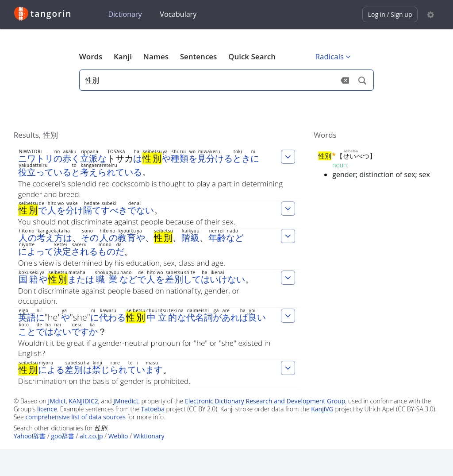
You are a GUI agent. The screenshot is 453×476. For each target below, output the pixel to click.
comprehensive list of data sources (75, 417)
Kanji (123, 56)
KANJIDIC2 (83, 401)
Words (91, 56)
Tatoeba (153, 409)
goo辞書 (63, 436)
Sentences (199, 56)
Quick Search (252, 56)
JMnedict (126, 401)
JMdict (57, 401)
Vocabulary (178, 14)
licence (47, 409)
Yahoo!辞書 (30, 436)
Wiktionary (149, 436)
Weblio (118, 436)
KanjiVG (322, 409)
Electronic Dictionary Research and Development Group (265, 401)
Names (156, 56)
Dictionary (125, 14)
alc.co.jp (91, 436)
